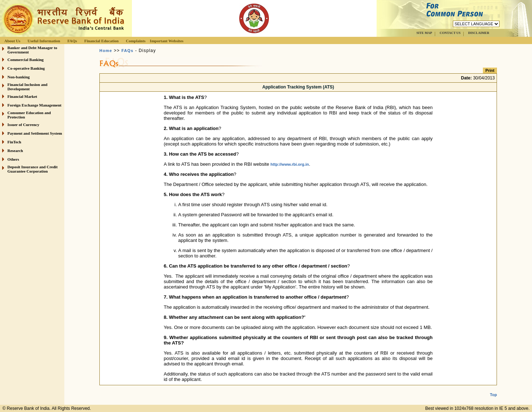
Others (13, 159)
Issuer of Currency (23, 125)
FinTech (14, 142)
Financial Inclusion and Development (28, 87)
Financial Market (22, 96)
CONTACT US (450, 33)
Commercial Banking (26, 60)
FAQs (72, 41)
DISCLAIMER (479, 33)
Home (106, 51)
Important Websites (167, 41)
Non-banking (19, 77)
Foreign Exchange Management (35, 105)
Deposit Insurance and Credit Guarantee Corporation (33, 169)
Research (15, 151)
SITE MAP (424, 33)
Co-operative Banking (26, 68)
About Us (12, 41)
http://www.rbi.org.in (290, 164)
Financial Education (101, 41)
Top (494, 389)
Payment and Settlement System (35, 133)
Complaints (136, 41)
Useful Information (44, 41)
